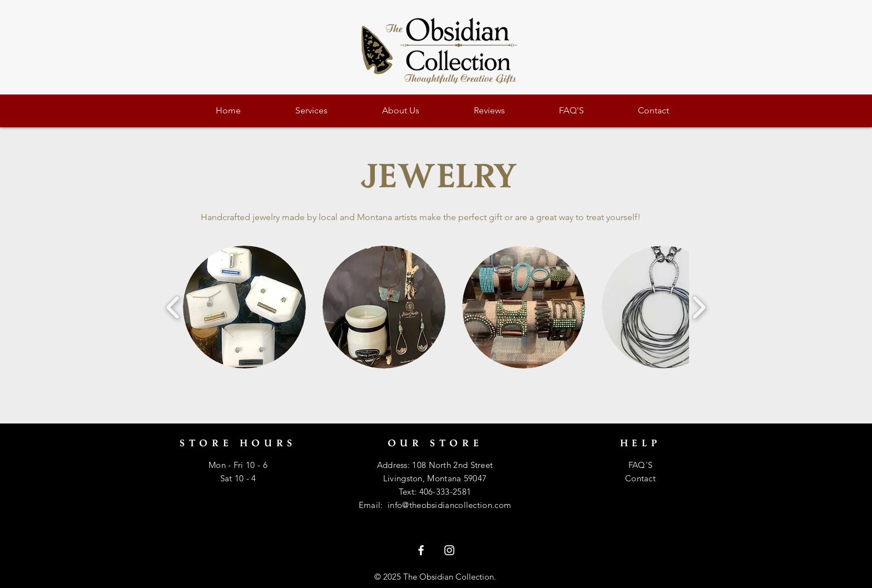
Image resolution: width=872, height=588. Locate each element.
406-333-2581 (445, 492)
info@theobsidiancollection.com (449, 505)
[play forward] (699, 307)
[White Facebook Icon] (421, 550)
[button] (244, 307)
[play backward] (173, 307)
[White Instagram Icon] (449, 550)
